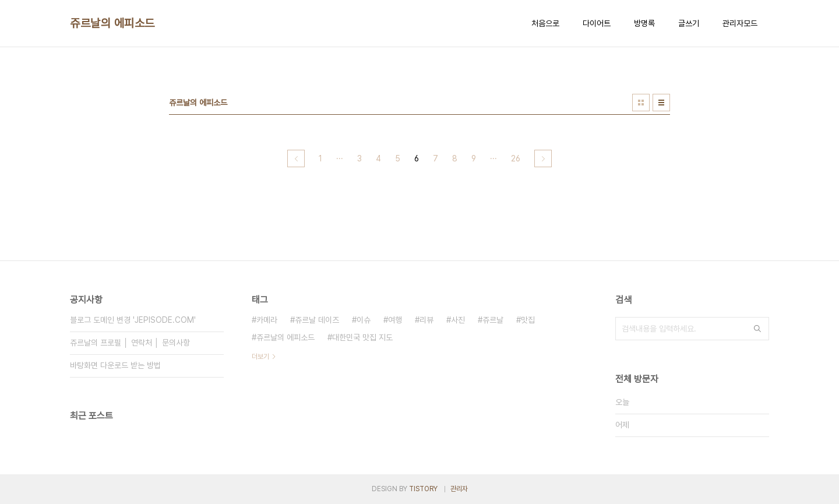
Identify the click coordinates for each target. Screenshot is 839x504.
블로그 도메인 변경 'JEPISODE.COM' (133, 320)
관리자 (459, 489)
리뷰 (426, 320)
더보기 (260, 357)
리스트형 (661, 103)
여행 (395, 320)
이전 (296, 158)
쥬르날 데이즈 (317, 320)
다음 (543, 158)
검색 (757, 329)
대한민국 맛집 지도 (362, 337)
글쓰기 (689, 23)
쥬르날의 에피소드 (112, 23)
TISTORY (423, 489)
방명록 (644, 23)
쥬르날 (493, 320)
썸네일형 (641, 103)
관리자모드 (740, 23)
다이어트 (597, 23)
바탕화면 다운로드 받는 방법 (115, 365)
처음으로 (545, 23)
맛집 (528, 320)
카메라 (267, 320)
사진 (458, 320)
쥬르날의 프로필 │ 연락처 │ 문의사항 (130, 343)
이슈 (364, 320)
